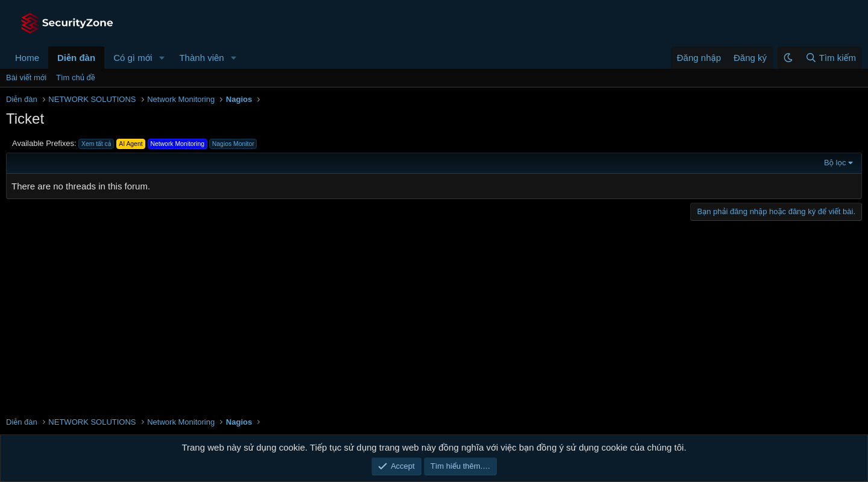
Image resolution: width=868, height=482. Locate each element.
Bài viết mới (26, 78)
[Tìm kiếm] (830, 58)
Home (27, 58)
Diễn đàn (76, 58)
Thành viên (201, 58)
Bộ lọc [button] (835, 163)
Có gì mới (133, 58)
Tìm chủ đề (76, 78)
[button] (162, 58)
